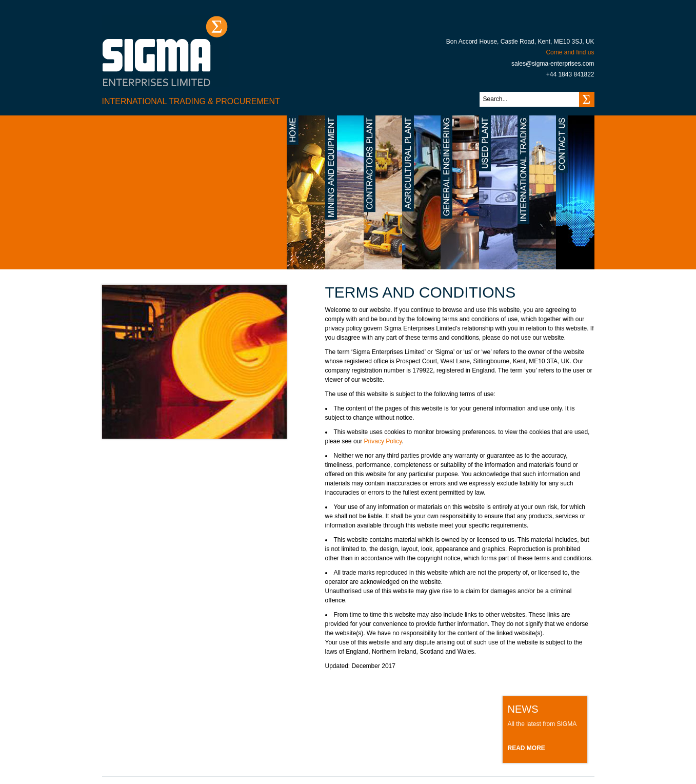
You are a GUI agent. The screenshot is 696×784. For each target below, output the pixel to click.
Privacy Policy (383, 441)
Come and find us (570, 52)
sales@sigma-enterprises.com (553, 64)
